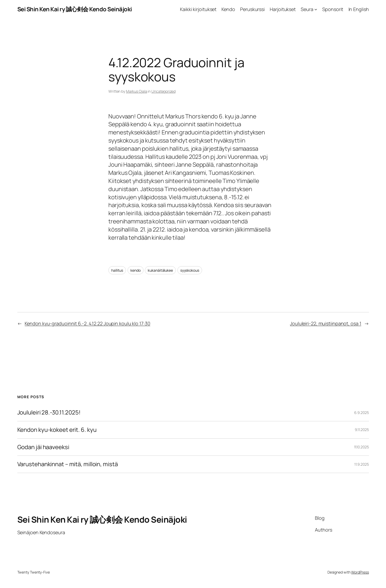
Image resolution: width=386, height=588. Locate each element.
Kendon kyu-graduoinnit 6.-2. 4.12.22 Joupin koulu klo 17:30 (87, 323)
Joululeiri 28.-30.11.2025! (49, 413)
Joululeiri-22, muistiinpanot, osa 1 (326, 323)
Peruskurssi (252, 9)
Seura (307, 9)
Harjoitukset (283, 9)
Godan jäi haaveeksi (43, 447)
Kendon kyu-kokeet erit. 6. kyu (57, 430)
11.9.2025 (361, 464)
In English (359, 9)
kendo (136, 270)
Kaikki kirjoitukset (198, 9)
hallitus (117, 270)
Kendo (228, 9)
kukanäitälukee (160, 270)
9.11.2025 (362, 430)
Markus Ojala (137, 91)
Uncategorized (163, 91)
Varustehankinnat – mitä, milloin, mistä (68, 464)
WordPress (360, 572)
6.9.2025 (361, 413)
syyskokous (190, 270)
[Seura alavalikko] (316, 9)
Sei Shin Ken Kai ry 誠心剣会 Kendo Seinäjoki (75, 9)
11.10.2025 (361, 447)
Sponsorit (333, 9)
